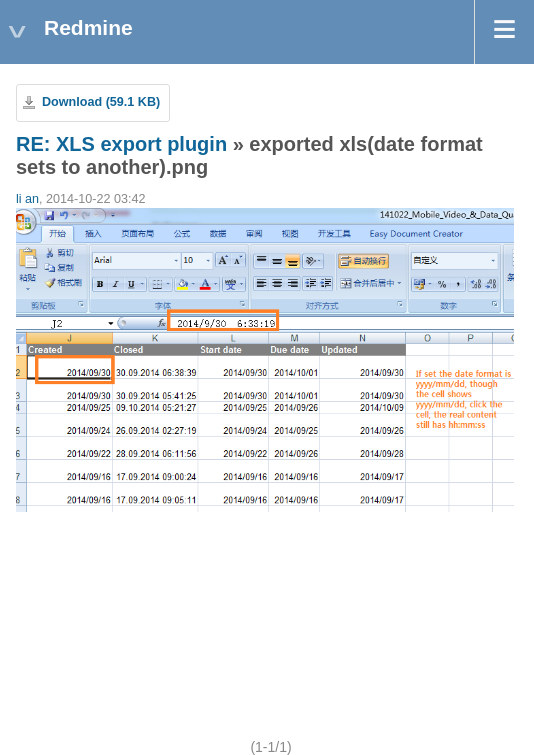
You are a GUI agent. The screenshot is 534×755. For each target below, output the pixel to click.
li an (27, 199)
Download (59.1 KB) (101, 102)
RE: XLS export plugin (121, 144)
